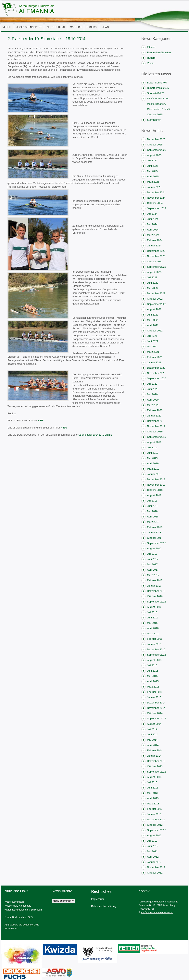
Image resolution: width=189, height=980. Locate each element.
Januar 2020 (154, 416)
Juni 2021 (153, 341)
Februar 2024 (155, 240)
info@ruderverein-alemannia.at (157, 912)
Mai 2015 (152, 676)
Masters (76, 27)
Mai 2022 (152, 320)
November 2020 (156, 373)
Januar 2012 (154, 862)
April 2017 (153, 570)
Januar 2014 (154, 756)
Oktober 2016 (155, 596)
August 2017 (154, 548)
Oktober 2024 (155, 203)
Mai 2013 (152, 793)
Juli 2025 (152, 161)
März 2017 (153, 575)
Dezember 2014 (156, 703)
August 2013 (154, 777)
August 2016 (154, 607)
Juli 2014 (152, 729)
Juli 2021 (152, 336)
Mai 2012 (152, 851)
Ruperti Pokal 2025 (158, 88)
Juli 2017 (152, 554)
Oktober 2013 (155, 766)
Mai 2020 (152, 394)
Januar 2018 (154, 533)
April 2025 (153, 176)
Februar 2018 (155, 527)
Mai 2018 (152, 511)
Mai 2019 (152, 458)
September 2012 (157, 830)
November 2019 (156, 426)
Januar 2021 (154, 362)
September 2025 (157, 150)
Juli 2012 (152, 841)
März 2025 (153, 182)
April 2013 (153, 798)
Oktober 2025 (155, 145)
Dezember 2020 (156, 368)
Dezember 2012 (156, 819)
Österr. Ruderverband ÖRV (19, 917)
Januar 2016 (154, 644)
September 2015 (157, 655)
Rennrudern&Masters (159, 52)
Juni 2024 (153, 219)
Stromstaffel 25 (156, 93)
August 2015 (154, 660)
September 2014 (157, 719)
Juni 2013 (153, 788)
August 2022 (154, 309)
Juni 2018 (153, 506)
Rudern (151, 58)
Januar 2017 (154, 586)
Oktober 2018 (155, 490)
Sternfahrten (154, 120)
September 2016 (157, 602)
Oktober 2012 (155, 825)
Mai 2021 (152, 347)
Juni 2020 (153, 389)
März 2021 (153, 352)
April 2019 (153, 463)
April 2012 (153, 857)
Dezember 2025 (156, 139)
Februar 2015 (155, 692)
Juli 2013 (152, 782)
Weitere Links (12, 929)
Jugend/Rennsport (29, 27)
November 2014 (156, 708)
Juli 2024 (152, 214)
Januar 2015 (154, 697)
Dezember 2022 (156, 293)
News (105, 27)
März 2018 (153, 522)
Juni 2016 (153, 618)
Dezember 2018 (156, 479)
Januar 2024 (154, 246)
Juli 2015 (152, 665)
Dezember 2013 (156, 761)
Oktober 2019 (155, 432)
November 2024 (156, 198)
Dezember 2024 (156, 192)
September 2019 (157, 437)
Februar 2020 (155, 410)
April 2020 (153, 400)
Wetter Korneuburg (14, 902)
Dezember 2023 (156, 251)
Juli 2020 (152, 384)
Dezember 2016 (156, 591)
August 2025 (154, 155)
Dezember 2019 (156, 421)
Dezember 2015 (156, 649)
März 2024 (153, 235)
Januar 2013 (154, 814)
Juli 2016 (152, 612)
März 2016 (153, 633)
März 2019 (153, 469)
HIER (41, 421)
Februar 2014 (155, 750)
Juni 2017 (153, 559)
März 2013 (153, 804)
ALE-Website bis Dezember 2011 (22, 925)
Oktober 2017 (155, 538)
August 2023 (154, 272)
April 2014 (153, 745)
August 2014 (154, 724)
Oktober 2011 (155, 873)
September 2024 (157, 208)
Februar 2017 (155, 580)
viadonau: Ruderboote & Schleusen (23, 910)
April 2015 (153, 681)
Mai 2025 (152, 171)
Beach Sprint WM (157, 83)
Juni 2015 (153, 671)
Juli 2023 (152, 277)
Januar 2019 (154, 474)
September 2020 (157, 378)
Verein (7, 27)
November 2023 (156, 256)
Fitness (92, 27)
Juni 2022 (153, 315)
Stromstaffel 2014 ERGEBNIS (95, 435)
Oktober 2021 (155, 331)
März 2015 (153, 687)
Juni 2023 (153, 283)
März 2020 (153, 405)
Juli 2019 (152, 447)
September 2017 (157, 543)
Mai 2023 (152, 288)
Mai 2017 (152, 564)
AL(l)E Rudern (56, 27)
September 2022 (157, 304)
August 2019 (154, 442)
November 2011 (156, 867)
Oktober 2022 (155, 299)
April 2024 (153, 230)
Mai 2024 (152, 224)
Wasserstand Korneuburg (18, 906)
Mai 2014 (152, 740)
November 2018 (156, 485)
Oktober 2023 (155, 261)
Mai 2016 (152, 623)
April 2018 (153, 517)
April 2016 (153, 628)
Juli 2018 (152, 501)
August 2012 (154, 835)
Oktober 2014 (155, 713)
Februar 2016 (155, 639)
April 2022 (153, 325)
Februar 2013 (155, 809)
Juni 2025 (153, 166)
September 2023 (157, 267)
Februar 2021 (155, 357)
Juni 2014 (153, 734)
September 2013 (157, 772)
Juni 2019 (153, 453)
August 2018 (154, 495)
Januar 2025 (154, 187)
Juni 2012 (153, 846)
